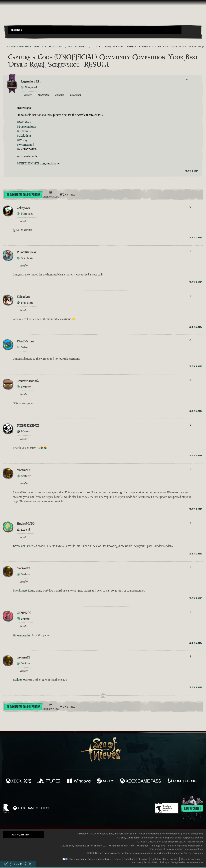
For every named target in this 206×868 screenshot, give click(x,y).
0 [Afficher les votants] (190, 207)
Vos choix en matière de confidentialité (90, 859)
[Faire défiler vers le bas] (26, 864)
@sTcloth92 (24, 136)
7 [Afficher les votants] (187, 81)
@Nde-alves (24, 122)
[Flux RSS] (5, 47)
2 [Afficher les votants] (190, 523)
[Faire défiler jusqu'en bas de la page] (30, 864)
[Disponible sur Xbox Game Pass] (140, 781)
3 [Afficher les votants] (190, 657)
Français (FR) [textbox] (20, 835)
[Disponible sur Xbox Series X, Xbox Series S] (19, 781)
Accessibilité (151, 862)
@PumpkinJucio (26, 127)
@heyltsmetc (20, 591)
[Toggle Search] (16, 36)
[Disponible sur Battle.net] (184, 781)
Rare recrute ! (192, 809)
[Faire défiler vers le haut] (11, 864)
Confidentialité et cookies (164, 859)
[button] (95, 30)
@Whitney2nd (25, 145)
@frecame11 (20, 546)
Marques (136, 862)
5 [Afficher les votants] (190, 469)
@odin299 (19, 680)
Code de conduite (191, 859)
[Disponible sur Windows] (79, 781)
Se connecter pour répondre (23, 195)
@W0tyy (22, 140)
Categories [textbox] (16, 30)
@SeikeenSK (24, 131)
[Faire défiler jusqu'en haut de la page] (6, 864)
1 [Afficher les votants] (190, 251)
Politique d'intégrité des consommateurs (182, 862)
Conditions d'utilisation (136, 859)
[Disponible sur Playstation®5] (49, 781)
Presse (117, 859)
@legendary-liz (21, 635)
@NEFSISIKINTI (28, 163)
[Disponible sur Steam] (105, 781)
